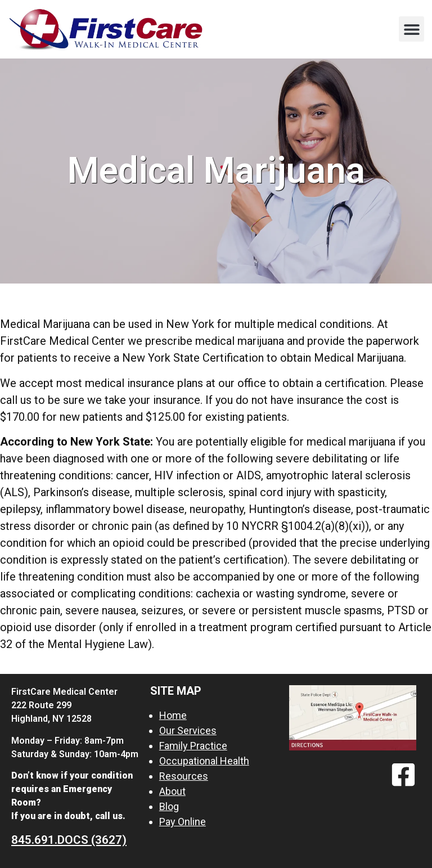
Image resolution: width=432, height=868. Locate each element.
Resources (184, 776)
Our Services (188, 730)
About (172, 791)
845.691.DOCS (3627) (69, 840)
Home (173, 715)
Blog (169, 806)
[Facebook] (403, 775)
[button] (411, 29)
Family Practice (193, 746)
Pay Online (183, 822)
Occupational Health (204, 761)
